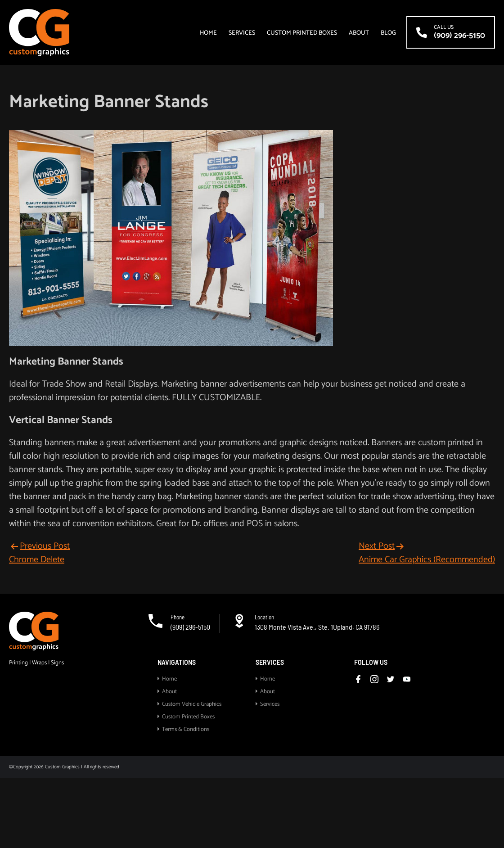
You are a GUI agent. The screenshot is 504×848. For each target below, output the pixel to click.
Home (208, 34)
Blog (388, 34)
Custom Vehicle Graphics (192, 704)
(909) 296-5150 (190, 627)
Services (242, 34)
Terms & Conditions (186, 729)
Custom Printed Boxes (302, 34)
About (359, 34)
